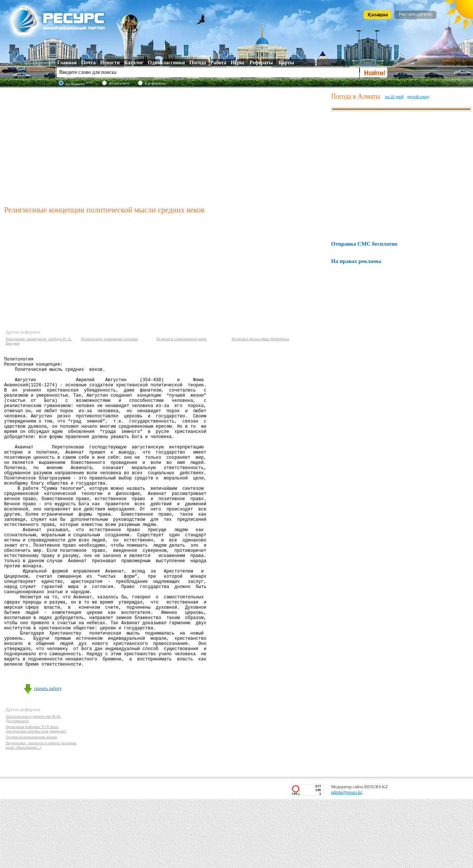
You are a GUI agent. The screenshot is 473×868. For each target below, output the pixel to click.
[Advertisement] (166, 146)
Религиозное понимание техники (109, 339)
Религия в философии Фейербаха (260, 339)
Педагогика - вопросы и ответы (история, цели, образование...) (41, 814)
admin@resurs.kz (347, 861)
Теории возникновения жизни (31, 806)
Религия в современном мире (181, 339)
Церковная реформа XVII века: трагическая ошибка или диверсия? (36, 797)
